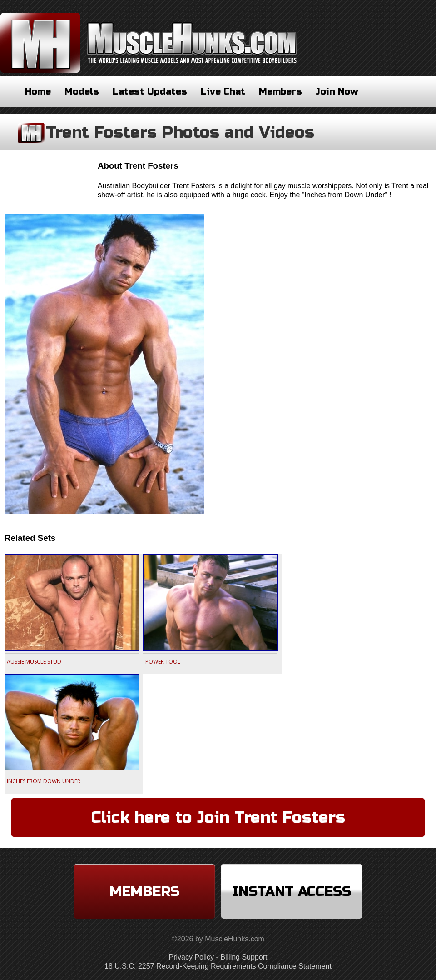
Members (280, 92)
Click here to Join (218, 818)
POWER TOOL (163, 662)
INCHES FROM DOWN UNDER (44, 781)
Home (38, 92)
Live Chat (223, 92)
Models (82, 92)
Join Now (337, 92)
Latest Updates (150, 92)
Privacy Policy (192, 957)
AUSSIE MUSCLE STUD (34, 662)
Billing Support (244, 957)
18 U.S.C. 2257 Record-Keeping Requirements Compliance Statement (218, 966)
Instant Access (292, 891)
